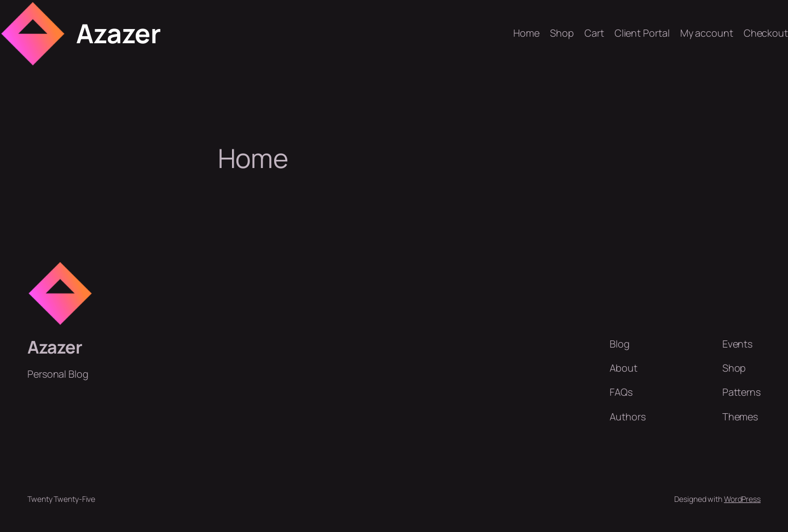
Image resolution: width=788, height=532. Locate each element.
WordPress (742, 499)
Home (526, 33)
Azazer (118, 33)
